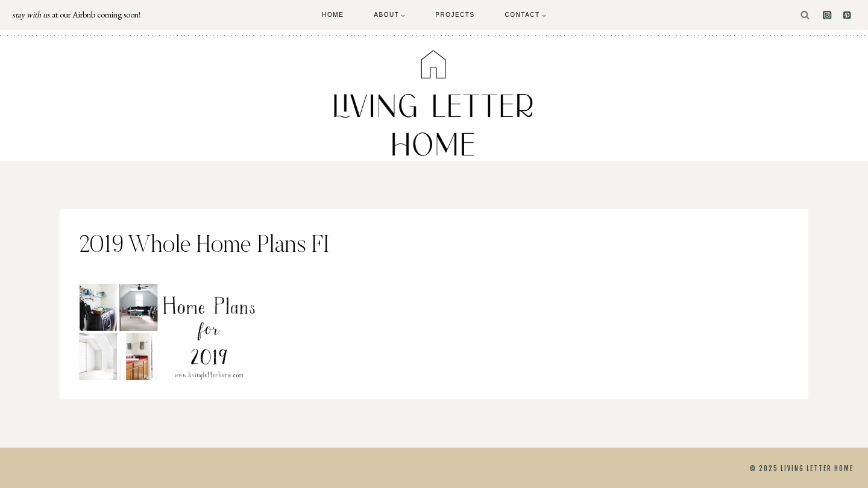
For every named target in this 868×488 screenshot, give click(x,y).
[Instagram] (827, 15)
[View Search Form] (805, 15)
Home (333, 15)
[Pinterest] (847, 15)
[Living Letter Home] (434, 103)
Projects (455, 15)
